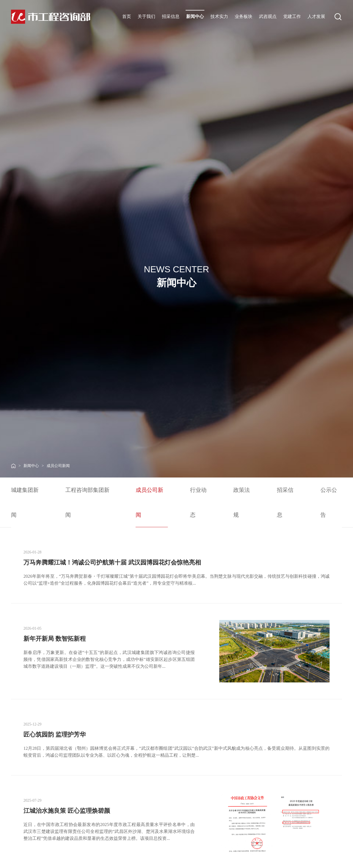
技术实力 (219, 16)
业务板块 (244, 16)
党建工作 (292, 16)
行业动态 (198, 502)
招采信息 (171, 16)
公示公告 (329, 502)
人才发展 (316, 16)
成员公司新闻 (58, 466)
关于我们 (146, 16)
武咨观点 (268, 16)
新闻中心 (195, 16)
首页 (127, 16)
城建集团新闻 (25, 502)
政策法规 (242, 502)
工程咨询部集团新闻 (87, 502)
